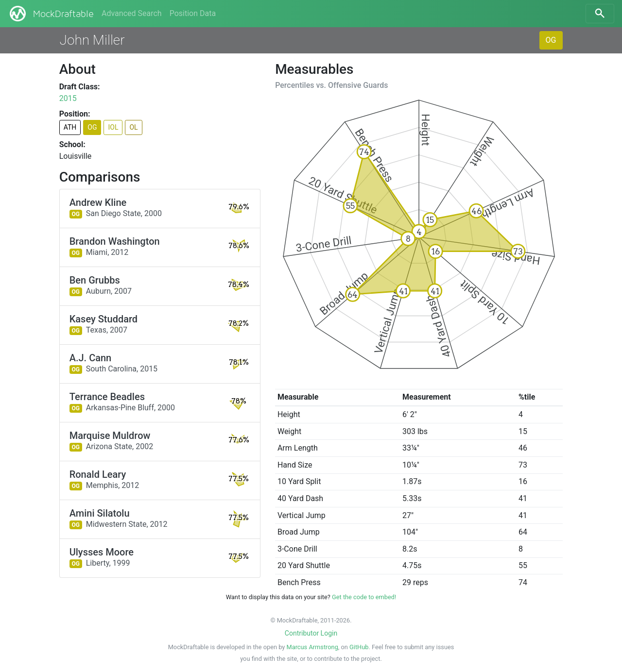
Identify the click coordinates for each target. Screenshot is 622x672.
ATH (70, 127)
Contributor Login (311, 633)
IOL (113, 127)
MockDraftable (51, 14)
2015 (68, 98)
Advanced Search (132, 13)
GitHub (359, 647)
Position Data (193, 13)
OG (551, 40)
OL (133, 127)
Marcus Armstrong (312, 647)
